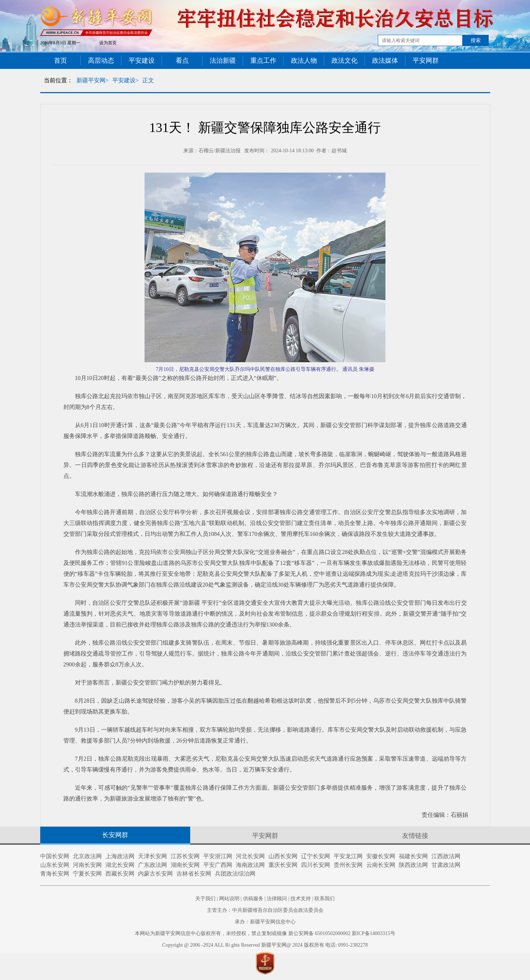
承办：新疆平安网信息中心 (265, 922)
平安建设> (126, 80)
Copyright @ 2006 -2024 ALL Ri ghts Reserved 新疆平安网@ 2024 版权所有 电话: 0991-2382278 (265, 945)
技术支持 (301, 899)
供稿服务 (253, 899)
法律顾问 (277, 899)
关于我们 (205, 899)
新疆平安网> (93, 80)
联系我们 (325, 899)
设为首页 (108, 43)
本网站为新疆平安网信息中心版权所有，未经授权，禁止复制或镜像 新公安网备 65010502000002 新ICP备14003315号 (265, 933)
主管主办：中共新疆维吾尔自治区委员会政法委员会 (265, 910)
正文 (148, 80)
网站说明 (229, 899)
